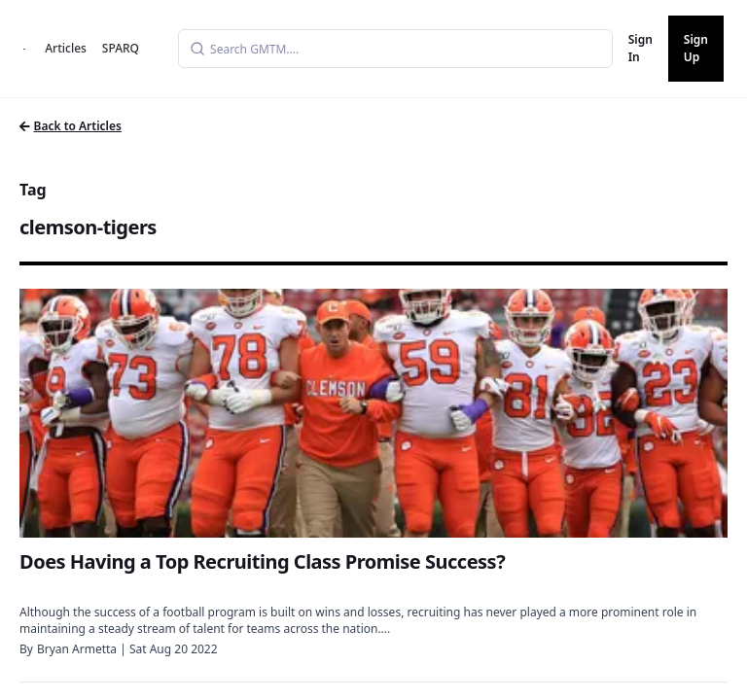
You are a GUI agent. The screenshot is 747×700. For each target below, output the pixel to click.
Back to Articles (71, 126)
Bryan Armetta (77, 649)
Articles (66, 48)
